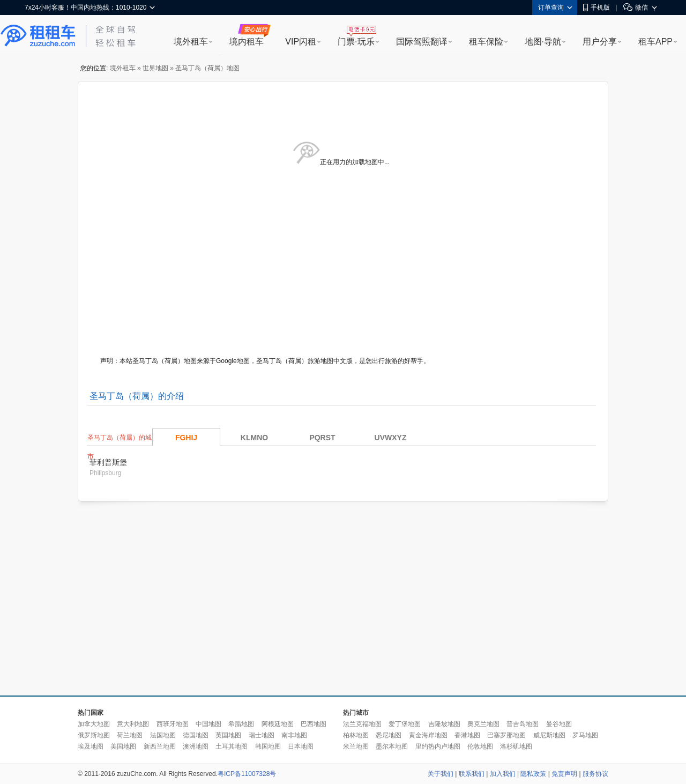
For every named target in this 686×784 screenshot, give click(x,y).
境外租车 (191, 42)
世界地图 (155, 68)
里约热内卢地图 (438, 746)
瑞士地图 (262, 735)
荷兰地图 (130, 735)
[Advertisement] (266, 599)
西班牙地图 (173, 724)
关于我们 (441, 774)
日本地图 (301, 746)
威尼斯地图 (549, 735)
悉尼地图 (389, 735)
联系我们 (472, 774)
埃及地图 (91, 746)
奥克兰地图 (483, 724)
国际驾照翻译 (422, 42)
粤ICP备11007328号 (247, 774)
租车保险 (486, 42)
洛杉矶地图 (516, 746)
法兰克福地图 (362, 724)
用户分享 (600, 42)
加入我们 (503, 774)
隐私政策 (533, 774)
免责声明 (564, 774)
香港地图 (467, 735)
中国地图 (208, 724)
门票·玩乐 (356, 42)
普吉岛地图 (523, 724)
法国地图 (163, 735)
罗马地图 (585, 735)
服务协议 (595, 774)
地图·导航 (543, 42)
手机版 (596, 8)
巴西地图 (314, 724)
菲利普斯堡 (108, 462)
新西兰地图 (160, 746)
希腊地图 (241, 724)
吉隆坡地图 (444, 724)
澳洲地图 (196, 746)
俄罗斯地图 (94, 735)
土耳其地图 (232, 746)
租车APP (655, 42)
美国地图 (123, 746)
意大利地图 (133, 724)
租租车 (38, 36)
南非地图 (294, 735)
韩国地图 (268, 746)
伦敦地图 (480, 746)
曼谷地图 (559, 724)
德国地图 (196, 735)
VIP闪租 (301, 42)
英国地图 (228, 735)
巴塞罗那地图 (506, 735)
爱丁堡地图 (405, 724)
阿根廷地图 (278, 724)
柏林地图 (356, 735)
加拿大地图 (94, 724)
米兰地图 (356, 746)
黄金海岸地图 (428, 735)
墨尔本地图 (392, 746)
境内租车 (247, 42)
